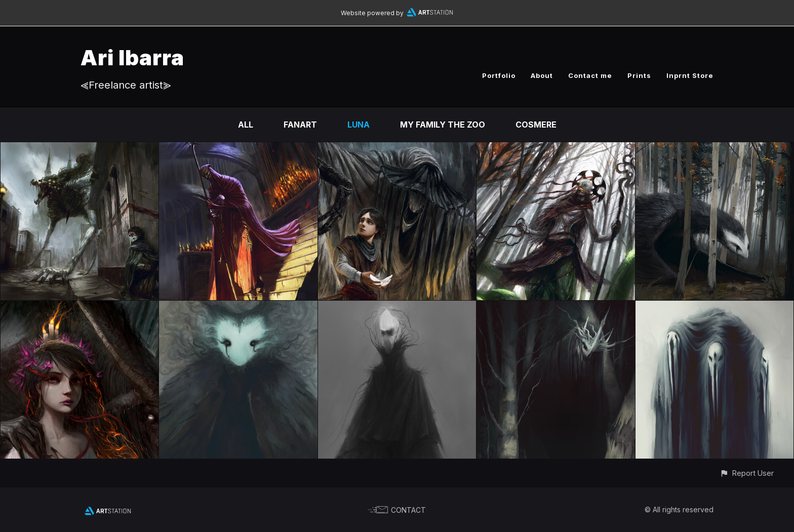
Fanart (300, 125)
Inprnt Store (690, 75)
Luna (359, 125)
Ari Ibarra (132, 57)
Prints (639, 75)
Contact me (590, 75)
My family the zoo (443, 125)
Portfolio (499, 75)
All (246, 125)
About (542, 75)
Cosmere (536, 125)
